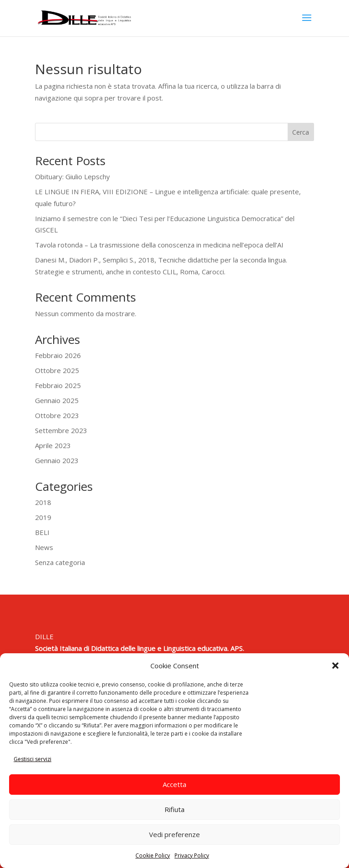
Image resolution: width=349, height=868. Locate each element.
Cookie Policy (153, 855)
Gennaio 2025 (57, 400)
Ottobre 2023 (57, 415)
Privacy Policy (192, 855)
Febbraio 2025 (58, 385)
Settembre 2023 (61, 430)
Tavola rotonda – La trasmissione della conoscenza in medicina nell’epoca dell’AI (159, 245)
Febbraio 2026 (58, 355)
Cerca (301, 132)
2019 (43, 517)
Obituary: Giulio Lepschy (72, 177)
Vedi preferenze (174, 834)
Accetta (174, 784)
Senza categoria (60, 562)
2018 (43, 502)
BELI (42, 532)
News (44, 547)
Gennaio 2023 (57, 460)
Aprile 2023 (53, 445)
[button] (335, 666)
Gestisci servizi (32, 759)
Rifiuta (174, 809)
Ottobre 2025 (57, 370)
